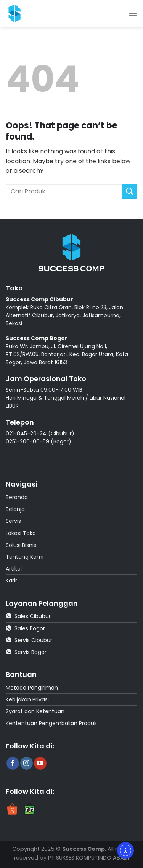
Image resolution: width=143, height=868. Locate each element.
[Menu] (133, 13)
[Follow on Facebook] (13, 763)
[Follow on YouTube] (40, 763)
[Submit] (130, 191)
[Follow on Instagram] (27, 763)
